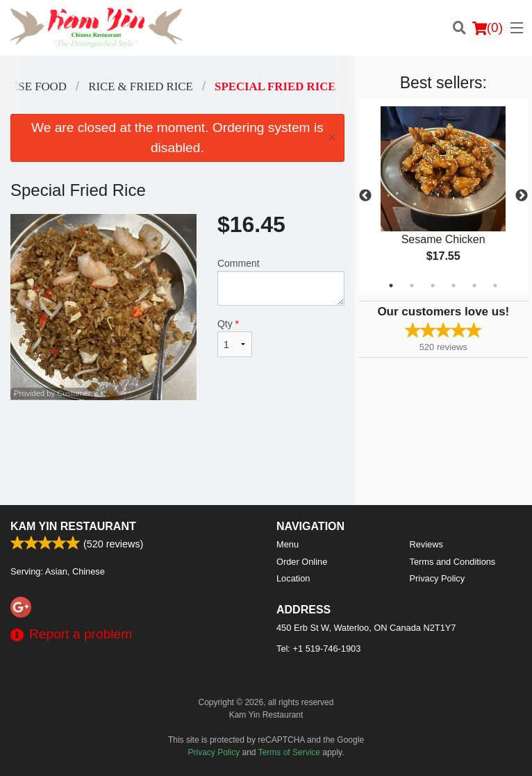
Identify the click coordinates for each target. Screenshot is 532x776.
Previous (365, 196)
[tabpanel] (443, 196)
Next (522, 196)
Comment (281, 282)
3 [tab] (433, 286)
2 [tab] (412, 286)
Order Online (302, 562)
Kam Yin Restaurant (73, 526)
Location (293, 578)
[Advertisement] (177, 445)
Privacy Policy (438, 578)
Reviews (426, 544)
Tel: (318, 649)
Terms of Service (289, 752)
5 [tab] (474, 286)
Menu (288, 544)
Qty (235, 338)
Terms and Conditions (453, 562)
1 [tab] (391, 286)
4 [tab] (454, 286)
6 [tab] (495, 286)
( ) (488, 28)
